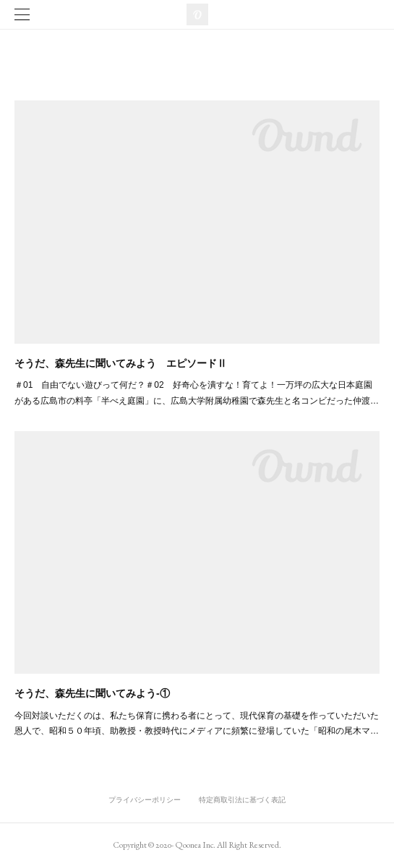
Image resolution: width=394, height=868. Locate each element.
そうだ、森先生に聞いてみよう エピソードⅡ (121, 363)
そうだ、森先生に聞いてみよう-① (92, 693)
